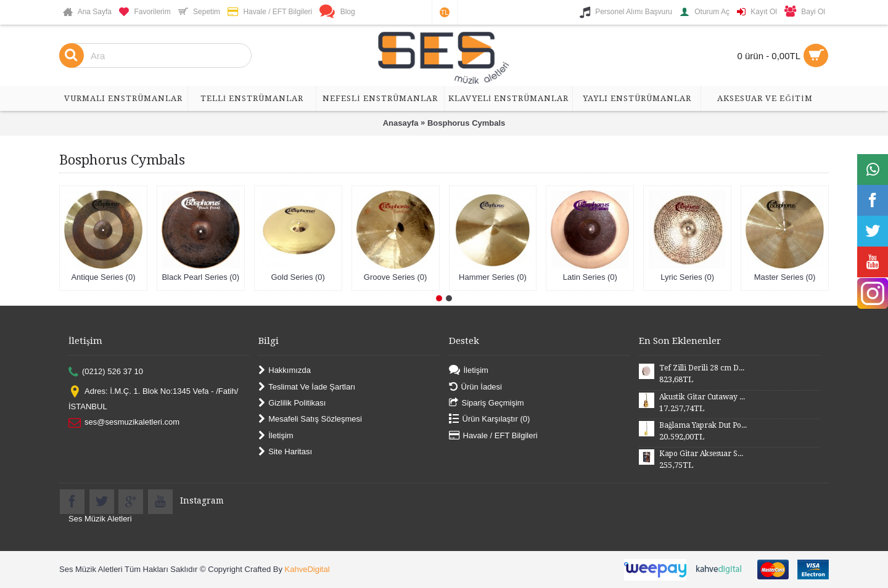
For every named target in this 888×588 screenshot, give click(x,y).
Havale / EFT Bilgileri (493, 435)
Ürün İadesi (475, 387)
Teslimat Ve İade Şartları (307, 387)
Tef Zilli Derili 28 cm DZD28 (703, 368)
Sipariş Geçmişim (487, 403)
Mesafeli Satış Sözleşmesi (310, 419)
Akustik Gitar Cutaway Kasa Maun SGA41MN (703, 397)
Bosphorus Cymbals (466, 123)
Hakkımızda (285, 371)
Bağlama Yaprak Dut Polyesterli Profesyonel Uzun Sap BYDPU (703, 425)
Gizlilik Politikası (292, 403)
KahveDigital (307, 569)
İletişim (276, 435)
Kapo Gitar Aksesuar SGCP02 (703, 454)
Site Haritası (285, 452)
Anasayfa (401, 123)
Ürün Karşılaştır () (490, 419)
